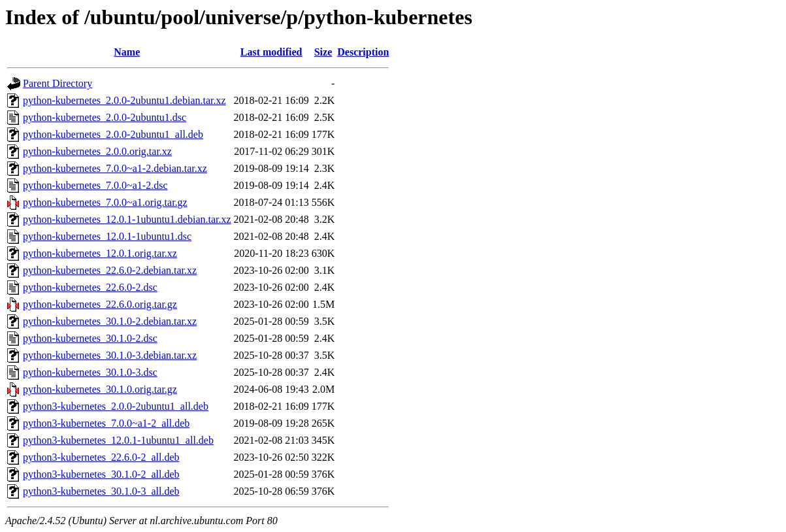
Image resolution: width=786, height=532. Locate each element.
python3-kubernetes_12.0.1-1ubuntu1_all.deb (118, 440)
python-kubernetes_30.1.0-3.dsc (90, 372)
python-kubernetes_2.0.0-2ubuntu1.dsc (105, 117)
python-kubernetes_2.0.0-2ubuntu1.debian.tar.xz (124, 100)
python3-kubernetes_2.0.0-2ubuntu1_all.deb (116, 406)
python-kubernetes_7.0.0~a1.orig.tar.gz (105, 202)
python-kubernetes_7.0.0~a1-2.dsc (95, 185)
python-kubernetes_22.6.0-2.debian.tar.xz (110, 270)
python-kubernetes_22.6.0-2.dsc (90, 287)
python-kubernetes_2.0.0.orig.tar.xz (97, 151)
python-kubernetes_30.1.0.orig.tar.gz (100, 389)
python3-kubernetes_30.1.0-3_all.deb (101, 491)
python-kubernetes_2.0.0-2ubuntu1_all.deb (113, 134)
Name (127, 52)
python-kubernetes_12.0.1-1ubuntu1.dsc (107, 236)
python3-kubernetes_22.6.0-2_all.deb (101, 457)
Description (363, 52)
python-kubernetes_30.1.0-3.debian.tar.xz (110, 355)
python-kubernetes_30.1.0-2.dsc (90, 338)
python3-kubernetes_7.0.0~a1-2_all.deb (106, 423)
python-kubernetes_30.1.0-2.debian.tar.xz (110, 321)
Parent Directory (57, 83)
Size (323, 52)
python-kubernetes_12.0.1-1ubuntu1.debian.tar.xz (127, 219)
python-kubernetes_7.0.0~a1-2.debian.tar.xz (115, 168)
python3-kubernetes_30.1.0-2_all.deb (101, 474)
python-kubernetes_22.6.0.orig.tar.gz (100, 304)
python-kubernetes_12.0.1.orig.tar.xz (100, 253)
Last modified (271, 52)
